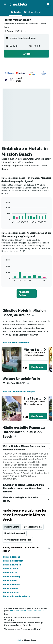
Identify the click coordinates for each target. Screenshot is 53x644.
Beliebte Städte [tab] (12, 527)
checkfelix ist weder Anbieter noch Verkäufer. (28, 619)
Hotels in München (12, 565)
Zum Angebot (38, 367)
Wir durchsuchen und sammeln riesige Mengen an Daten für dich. (28, 624)
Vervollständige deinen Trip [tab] (18, 540)
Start (19, 640)
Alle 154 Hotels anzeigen (16, 343)
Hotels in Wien (10, 581)
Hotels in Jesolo (11, 569)
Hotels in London (11, 585)
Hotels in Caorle (11, 592)
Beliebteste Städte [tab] (33, 527)
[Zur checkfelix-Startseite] (18, 4)
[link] (27, 294)
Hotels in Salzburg (12, 577)
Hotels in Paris (10, 573)
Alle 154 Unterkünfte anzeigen (19, 392)
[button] (5, 4)
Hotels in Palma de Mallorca (16, 596)
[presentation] (33, 315)
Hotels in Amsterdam (13, 561)
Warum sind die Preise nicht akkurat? (28, 629)
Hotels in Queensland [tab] (15, 533)
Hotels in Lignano (12, 557)
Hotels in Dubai (10, 588)
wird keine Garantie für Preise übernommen (27, 611)
